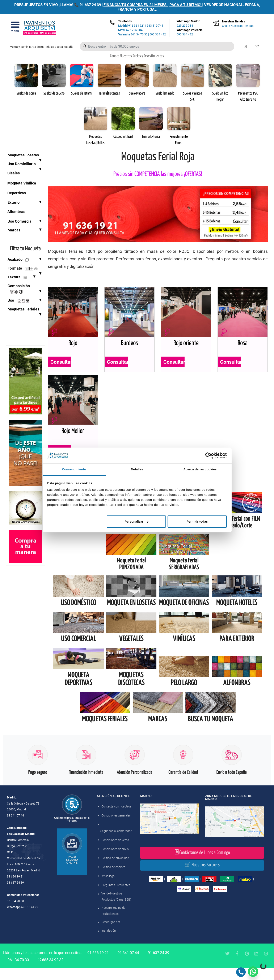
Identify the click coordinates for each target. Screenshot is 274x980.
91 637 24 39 (90, 5)
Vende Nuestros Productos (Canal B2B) (116, 909)
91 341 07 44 (128, 965)
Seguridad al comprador (116, 843)
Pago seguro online (72, 872)
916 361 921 (136, 26)
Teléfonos (125, 21)
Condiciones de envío (115, 861)
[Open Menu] (15, 28)
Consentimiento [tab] (74, 469)
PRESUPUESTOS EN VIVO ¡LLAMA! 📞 (47, 5)
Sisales (14, 173)
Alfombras (16, 212)
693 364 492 (158, 34)
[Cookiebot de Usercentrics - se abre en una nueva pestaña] (208, 456)
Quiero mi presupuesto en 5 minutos (72, 832)
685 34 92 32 (51, 972)
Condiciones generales (116, 828)
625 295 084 (130, 30)
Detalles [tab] (137, 469)
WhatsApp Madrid (190, 24)
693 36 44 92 (30, 919)
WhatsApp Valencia (190, 32)
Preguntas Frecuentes (116, 897)
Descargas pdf (111, 934)
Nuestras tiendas (238, 24)
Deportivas (17, 193)
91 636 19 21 (98, 965)
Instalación (109, 943)
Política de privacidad (115, 870)
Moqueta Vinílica (22, 183)
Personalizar (136, 521)
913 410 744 (155, 26)
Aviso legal (108, 888)
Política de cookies (113, 879)
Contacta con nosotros (116, 819)
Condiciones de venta (115, 852)
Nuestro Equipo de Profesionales (113, 923)
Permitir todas (197, 521)
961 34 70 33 (133, 34)
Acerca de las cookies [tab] (200, 469)
